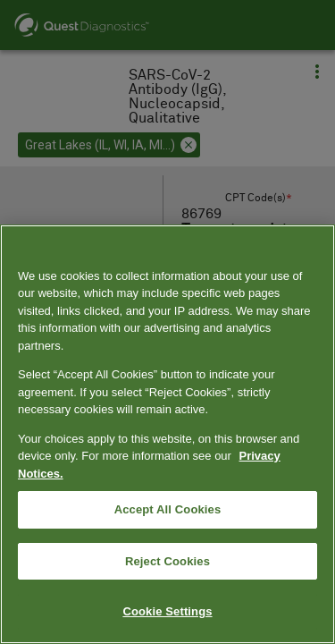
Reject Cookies (167, 561)
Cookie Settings (167, 611)
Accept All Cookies (168, 509)
